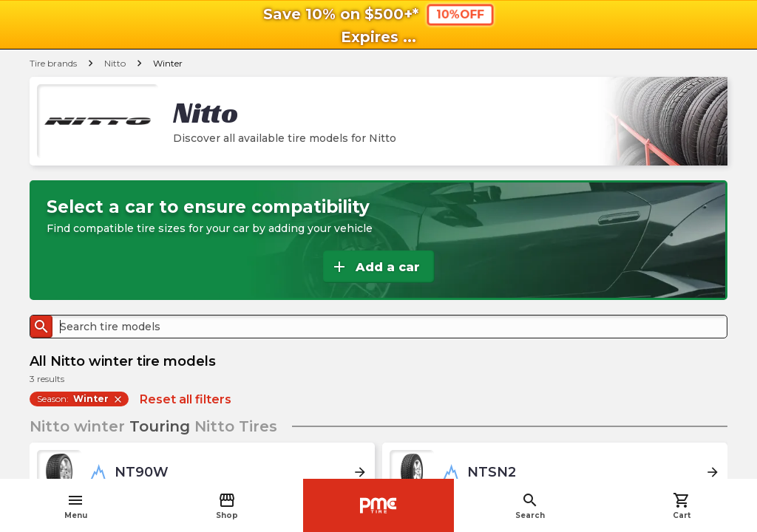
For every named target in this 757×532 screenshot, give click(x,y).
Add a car (375, 267)
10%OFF (459, 14)
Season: (80, 399)
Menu (76, 506)
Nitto (115, 63)
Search (530, 506)
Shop (227, 506)
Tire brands (53, 63)
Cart (682, 506)
